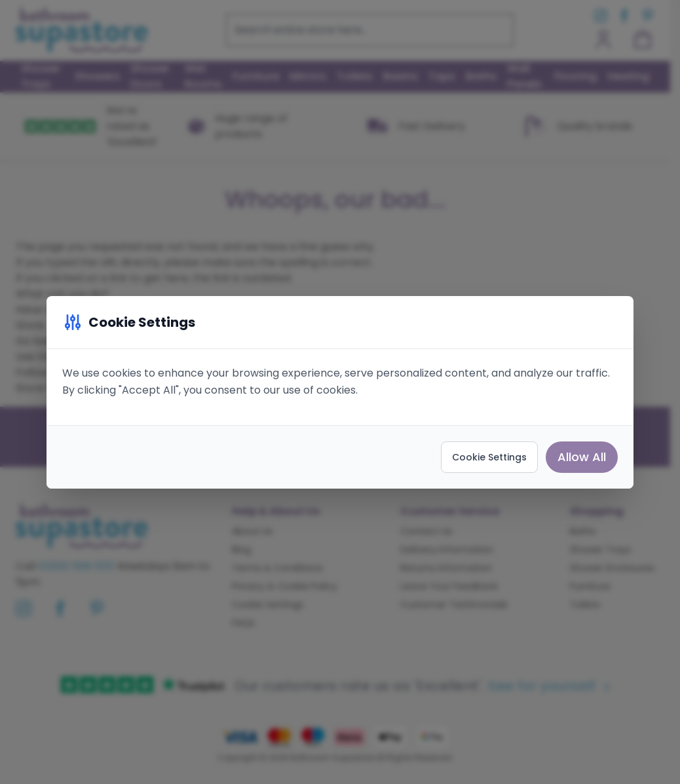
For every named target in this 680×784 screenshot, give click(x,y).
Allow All (582, 457)
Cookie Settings (489, 457)
